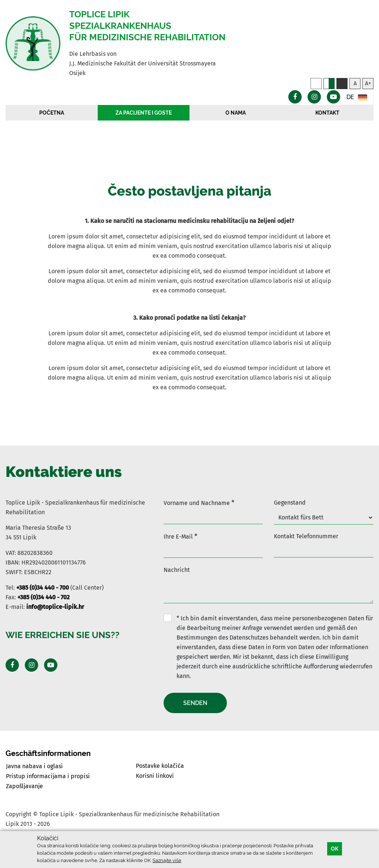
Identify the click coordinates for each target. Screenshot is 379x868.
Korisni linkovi (155, 776)
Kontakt (327, 113)
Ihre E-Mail (180, 536)
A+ (368, 83)
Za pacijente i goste (144, 113)
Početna (52, 113)
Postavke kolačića (160, 766)
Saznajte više (167, 860)
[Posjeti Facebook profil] (12, 665)
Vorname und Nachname (199, 503)
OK (335, 849)
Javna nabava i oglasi (34, 766)
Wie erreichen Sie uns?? (63, 635)
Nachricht (177, 570)
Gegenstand (290, 503)
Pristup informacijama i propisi (48, 776)
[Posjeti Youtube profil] (51, 665)
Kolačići (48, 838)
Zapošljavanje (24, 786)
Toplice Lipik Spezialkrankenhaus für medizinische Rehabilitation (147, 26)
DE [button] (357, 97)
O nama (236, 113)
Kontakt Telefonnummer (306, 536)
